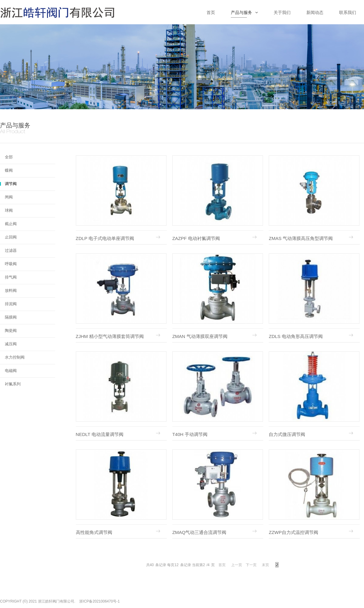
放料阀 (11, 290)
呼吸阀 (11, 264)
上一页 (237, 565)
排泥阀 (11, 304)
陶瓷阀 (11, 331)
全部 (9, 157)
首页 (222, 565)
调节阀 (11, 184)
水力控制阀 (15, 357)
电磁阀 (11, 371)
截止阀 (11, 224)
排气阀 (11, 277)
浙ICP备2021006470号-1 (99, 601)
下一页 (251, 565)
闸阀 (9, 197)
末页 (265, 565)
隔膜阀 (11, 317)
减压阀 (11, 344)
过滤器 (11, 250)
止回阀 (11, 237)
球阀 (9, 210)
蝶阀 (9, 170)
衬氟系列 (13, 384)
